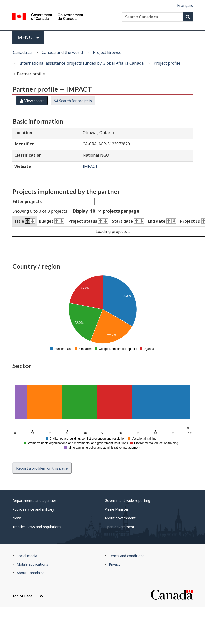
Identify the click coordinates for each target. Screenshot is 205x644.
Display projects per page (106, 211)
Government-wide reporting (127, 501)
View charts (32, 101)
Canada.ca (22, 52)
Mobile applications (32, 564)
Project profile (167, 63)
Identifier (24, 144)
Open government (120, 527)
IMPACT (90, 166)
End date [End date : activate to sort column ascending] (162, 221)
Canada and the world (62, 52)
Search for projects (73, 101)
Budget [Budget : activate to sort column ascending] (52, 221)
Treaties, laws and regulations (37, 527)
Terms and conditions (127, 556)
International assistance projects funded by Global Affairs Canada (81, 63)
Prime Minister (117, 509)
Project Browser (108, 52)
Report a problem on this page (42, 468)
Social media (27, 556)
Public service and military (33, 509)
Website (23, 166)
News (17, 518)
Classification (28, 155)
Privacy (115, 564)
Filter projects (54, 202)
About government (120, 518)
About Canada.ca (30, 573)
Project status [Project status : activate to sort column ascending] (88, 221)
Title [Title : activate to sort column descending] (25, 221)
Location (23, 133)
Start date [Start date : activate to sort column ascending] (128, 221)
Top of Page (28, 596)
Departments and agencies (35, 501)
